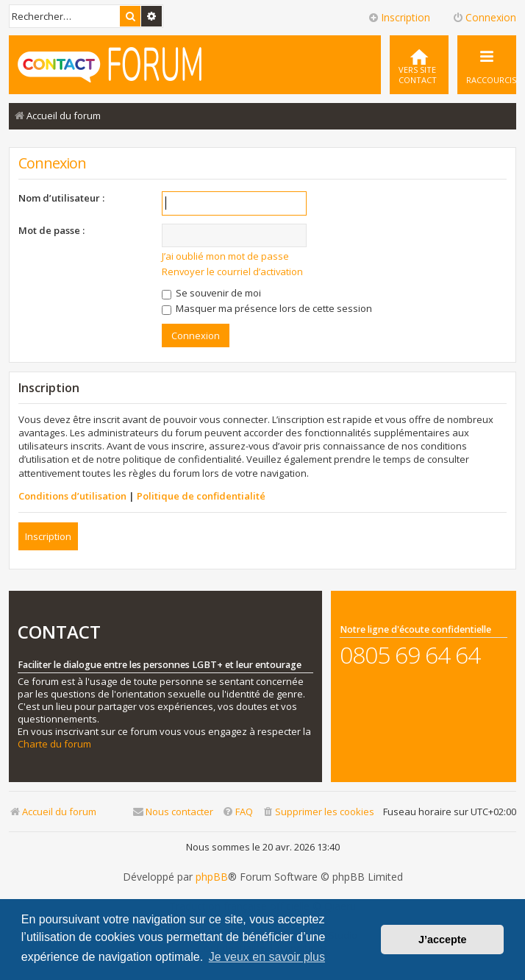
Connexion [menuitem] (484, 17)
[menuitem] (419, 65)
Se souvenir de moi (211, 293)
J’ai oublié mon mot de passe (225, 256)
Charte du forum (54, 744)
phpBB (212, 877)
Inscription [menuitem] (399, 17)
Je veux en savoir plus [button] (267, 957)
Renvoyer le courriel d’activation (232, 271)
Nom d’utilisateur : (61, 198)
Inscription (48, 536)
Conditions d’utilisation (72, 496)
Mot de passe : (51, 230)
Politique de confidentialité (201, 496)
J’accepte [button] (443, 940)
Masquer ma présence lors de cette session (267, 308)
